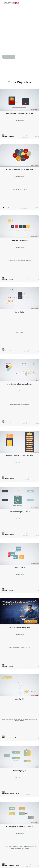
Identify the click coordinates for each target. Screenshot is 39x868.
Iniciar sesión (11, 15)
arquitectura (10, 12)
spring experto (11, 9)
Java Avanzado (11, 6)
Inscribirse (9, 57)
